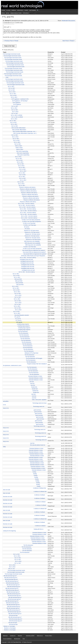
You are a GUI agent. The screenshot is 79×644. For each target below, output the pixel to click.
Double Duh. (34, 387)
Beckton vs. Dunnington (9, 626)
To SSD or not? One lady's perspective (31, 220)
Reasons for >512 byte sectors (31, 231)
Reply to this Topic (9, 46)
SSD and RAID (18, 279)
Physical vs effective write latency (27, 187)
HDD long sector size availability (32, 241)
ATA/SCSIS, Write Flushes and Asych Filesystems (33, 256)
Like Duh (32, 382)
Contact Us (13, 636)
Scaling (34, 472)
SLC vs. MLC (11, 86)
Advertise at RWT (30, 636)
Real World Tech (25, 5)
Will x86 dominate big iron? (10, 576)
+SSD (7, 77)
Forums (33, 13)
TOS (24, 639)
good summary (37, 410)
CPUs (3, 13)
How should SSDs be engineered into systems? (34, 250)
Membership (17, 639)
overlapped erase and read (26, 259)
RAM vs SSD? (19, 146)
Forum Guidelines (7, 639)
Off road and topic (13, 615)
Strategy (26, 13)
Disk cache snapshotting (22, 151)
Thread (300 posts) (9, 50)
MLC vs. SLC (12, 569)
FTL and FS (17, 317)
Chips (26, 10)
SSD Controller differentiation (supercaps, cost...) (24, 131)
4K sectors (27, 227)
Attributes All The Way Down (31, 353)
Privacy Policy (48, 636)
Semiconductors (16, 13)
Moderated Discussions (68, 21)
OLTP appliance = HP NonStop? (20, 101)
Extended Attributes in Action (35, 376)
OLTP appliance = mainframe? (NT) (20, 99)
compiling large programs (23, 324)
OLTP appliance (17, 103)
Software (33, 10)
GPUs (8, 13)
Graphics (20, 10)
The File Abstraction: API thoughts (34, 358)
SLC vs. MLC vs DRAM (17, 115)
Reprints (20, 636)
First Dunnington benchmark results (12, 54)
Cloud (8, 10)
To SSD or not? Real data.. (29, 223)
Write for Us (40, 636)
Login (3, 10)
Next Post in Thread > (69, 41)
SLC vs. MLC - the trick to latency (26, 204)
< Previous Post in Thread (11, 41)
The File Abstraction (23, 331)
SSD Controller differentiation (18, 128)
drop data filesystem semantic (22, 315)
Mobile (14, 10)
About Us (5, 636)
